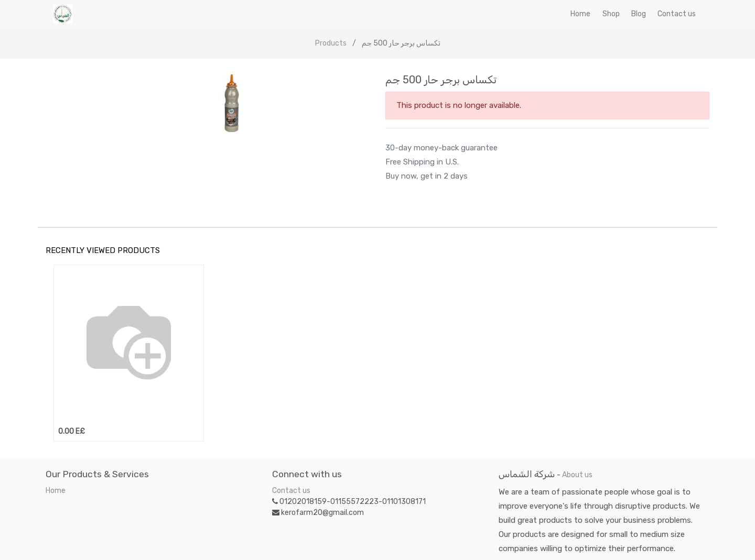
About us (577, 475)
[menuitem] (580, 14)
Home (56, 491)
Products (331, 43)
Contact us (291, 491)
